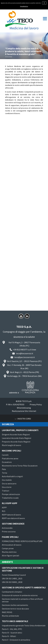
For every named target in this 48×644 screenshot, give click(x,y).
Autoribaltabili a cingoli (12, 476)
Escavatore (7, 462)
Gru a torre (7, 487)
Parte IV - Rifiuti (9, 636)
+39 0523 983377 (20, 350)
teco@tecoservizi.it (25, 353)
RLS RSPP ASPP (10, 503)
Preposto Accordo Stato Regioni (16, 442)
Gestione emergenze (13, 524)
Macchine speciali (12, 451)
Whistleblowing (24, 408)
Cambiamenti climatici (12, 592)
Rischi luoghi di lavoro (12, 445)
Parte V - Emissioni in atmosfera (16, 640)
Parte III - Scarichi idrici (12, 633)
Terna (4, 473)
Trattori (6, 491)
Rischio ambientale (10, 616)
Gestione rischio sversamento (15, 605)
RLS (4, 511)
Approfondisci (24, 6)
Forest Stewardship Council (14, 575)
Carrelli (5, 455)
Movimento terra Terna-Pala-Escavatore (20, 466)
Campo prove (8, 548)
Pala (4, 469)
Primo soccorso (9, 532)
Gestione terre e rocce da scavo (15, 609)
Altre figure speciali (10, 556)
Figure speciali (10, 537)
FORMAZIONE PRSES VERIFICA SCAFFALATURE (22, 541)
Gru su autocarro (9, 484)
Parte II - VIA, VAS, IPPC (12, 629)
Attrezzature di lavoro (12, 545)
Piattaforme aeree (10, 458)
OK (44, 3)
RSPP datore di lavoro (11, 515)
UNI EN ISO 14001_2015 (12, 579)
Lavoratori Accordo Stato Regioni (17, 438)
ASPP (4, 508)
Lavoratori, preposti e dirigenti (20, 430)
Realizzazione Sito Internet (24, 411)
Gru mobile (7, 480)
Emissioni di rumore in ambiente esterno (20, 595)
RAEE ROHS (7, 612)
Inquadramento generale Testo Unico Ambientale (24, 625)
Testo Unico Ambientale (15, 621)
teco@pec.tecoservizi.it (25, 357)
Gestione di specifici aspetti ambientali (24, 588)
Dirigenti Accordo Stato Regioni (16, 434)
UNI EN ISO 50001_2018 (12, 582)
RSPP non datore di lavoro (13, 518)
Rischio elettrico (9, 552)
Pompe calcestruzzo (11, 494)
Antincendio (7, 528)
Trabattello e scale (10, 498)
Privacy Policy (36, 404)
